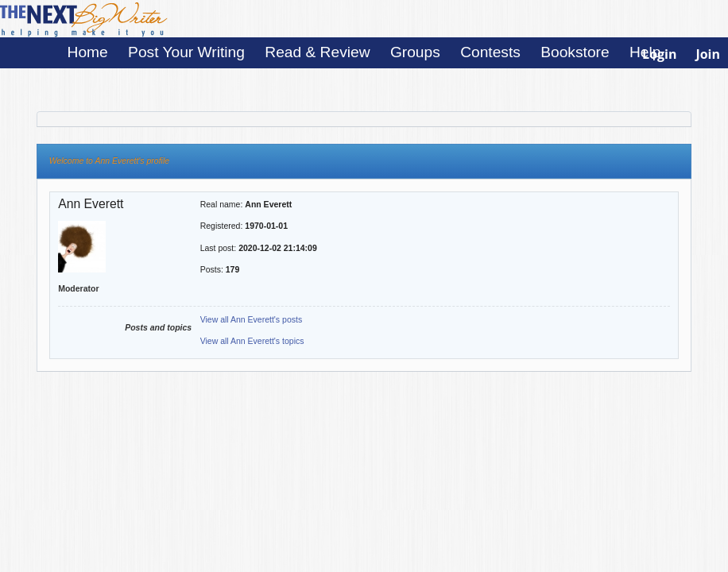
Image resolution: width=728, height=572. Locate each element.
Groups (415, 52)
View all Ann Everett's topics (252, 341)
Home (88, 52)
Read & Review (317, 52)
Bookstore (575, 52)
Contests (490, 52)
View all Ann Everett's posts (251, 319)
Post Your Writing (186, 52)
